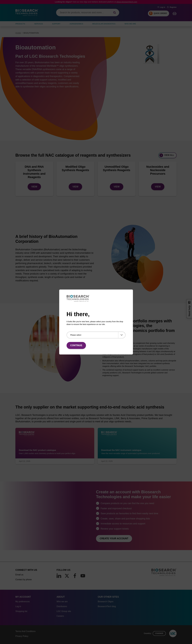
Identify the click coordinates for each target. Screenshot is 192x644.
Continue (76, 345)
